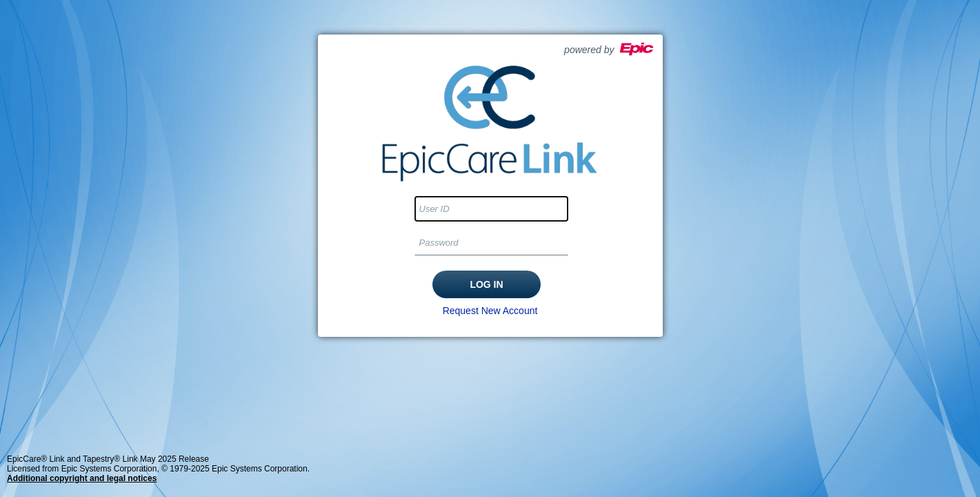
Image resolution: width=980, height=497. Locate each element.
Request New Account (490, 311)
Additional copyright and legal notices (82, 478)
